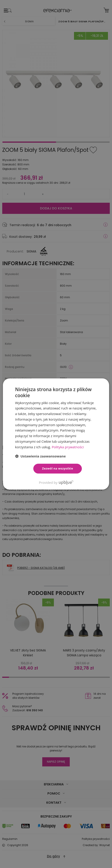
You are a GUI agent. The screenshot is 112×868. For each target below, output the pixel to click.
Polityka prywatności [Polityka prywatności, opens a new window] (68, 447)
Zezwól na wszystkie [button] (58, 468)
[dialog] (56, 434)
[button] (41, 456)
